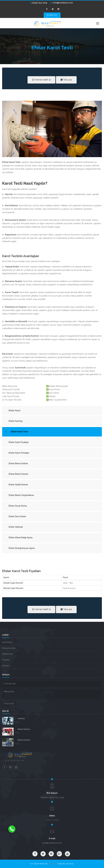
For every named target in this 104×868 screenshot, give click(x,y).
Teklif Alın (52, 15)
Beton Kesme (24, 740)
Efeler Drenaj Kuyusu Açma (22, 548)
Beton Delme (24, 729)
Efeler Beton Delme (18, 463)
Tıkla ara (66, 80)
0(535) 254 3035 (39, 3)
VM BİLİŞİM (53, 864)
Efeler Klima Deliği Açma (21, 538)
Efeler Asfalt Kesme (18, 485)
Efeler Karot (15, 411)
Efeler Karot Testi (19, 432)
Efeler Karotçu (16, 421)
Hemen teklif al (41, 80)
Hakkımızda (8, 654)
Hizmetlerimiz (9, 648)
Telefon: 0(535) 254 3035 (52, 797)
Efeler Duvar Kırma (18, 506)
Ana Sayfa (7, 642)
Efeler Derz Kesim (17, 516)
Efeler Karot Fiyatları (19, 442)
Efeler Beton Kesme (18, 474)
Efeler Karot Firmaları (19, 453)
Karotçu (21, 718)
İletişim (6, 666)
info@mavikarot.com (62, 3)
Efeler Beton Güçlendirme (21, 495)
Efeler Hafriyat (16, 527)
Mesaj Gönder (9, 703)
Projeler (6, 660)
